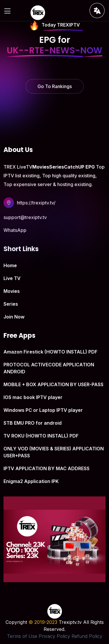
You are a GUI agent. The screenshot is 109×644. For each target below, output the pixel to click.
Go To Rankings (55, 86)
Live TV (12, 278)
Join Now (14, 317)
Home (10, 265)
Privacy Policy (54, 636)
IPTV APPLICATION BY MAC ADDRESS (47, 468)
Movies (12, 291)
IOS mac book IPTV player (33, 397)
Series (11, 304)
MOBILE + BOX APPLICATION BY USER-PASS (53, 384)
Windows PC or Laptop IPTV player (43, 410)
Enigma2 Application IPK (31, 481)
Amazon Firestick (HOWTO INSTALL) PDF (50, 352)
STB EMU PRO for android (33, 423)
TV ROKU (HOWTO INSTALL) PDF (41, 436)
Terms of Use (22, 636)
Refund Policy (87, 636)
